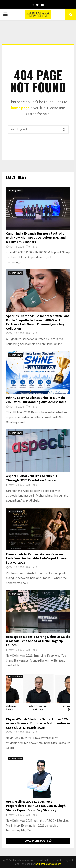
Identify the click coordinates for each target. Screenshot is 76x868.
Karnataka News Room (48, 864)
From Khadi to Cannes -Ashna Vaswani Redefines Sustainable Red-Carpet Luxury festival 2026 (36, 559)
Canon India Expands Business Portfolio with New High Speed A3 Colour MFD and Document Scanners (36, 238)
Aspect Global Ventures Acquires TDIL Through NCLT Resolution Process (34, 478)
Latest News (16, 177)
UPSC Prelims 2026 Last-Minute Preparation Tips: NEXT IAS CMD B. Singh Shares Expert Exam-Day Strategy (36, 806)
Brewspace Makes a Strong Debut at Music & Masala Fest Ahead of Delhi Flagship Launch (38, 641)
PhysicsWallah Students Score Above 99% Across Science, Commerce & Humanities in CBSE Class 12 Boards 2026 (38, 724)
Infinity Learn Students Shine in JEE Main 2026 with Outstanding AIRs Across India (36, 400)
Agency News (16, 191)
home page (20, 108)
